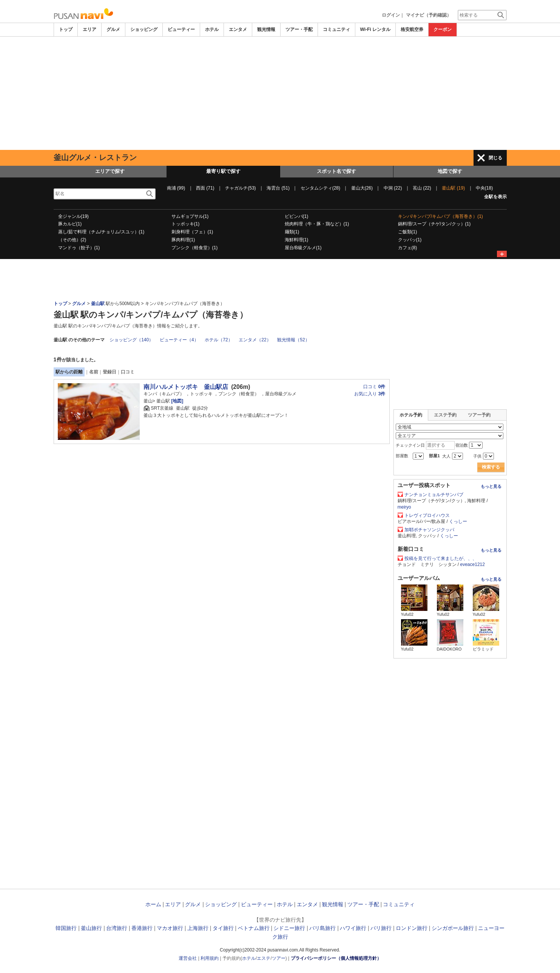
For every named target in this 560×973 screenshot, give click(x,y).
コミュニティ (336, 29)
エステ (264, 958)
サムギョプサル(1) (190, 216)
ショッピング (144, 29)
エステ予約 (445, 415)
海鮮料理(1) (297, 240)
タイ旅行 (223, 928)
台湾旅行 (117, 928)
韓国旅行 (66, 928)
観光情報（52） (293, 340)
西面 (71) (205, 188)
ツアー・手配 (299, 29)
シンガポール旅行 (453, 928)
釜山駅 (98, 304)
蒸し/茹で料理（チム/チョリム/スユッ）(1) (101, 232)
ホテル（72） (218, 340)
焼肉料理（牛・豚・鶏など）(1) (317, 224)
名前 (94, 372)
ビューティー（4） (179, 340)
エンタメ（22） (255, 340)
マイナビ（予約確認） (429, 15)
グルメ (113, 29)
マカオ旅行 (170, 928)
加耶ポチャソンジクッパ (429, 530)
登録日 (110, 372)
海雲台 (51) (278, 188)
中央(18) (484, 188)
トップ (66, 29)
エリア (89, 29)
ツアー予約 (479, 415)
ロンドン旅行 (412, 928)
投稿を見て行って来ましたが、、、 (441, 558)
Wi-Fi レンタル (376, 29)
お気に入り (370, 394)
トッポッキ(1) (186, 224)
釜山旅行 (91, 928)
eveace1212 (473, 564)
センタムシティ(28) (320, 188)
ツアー (279, 958)
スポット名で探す (336, 171)
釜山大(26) (362, 188)
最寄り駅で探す (223, 171)
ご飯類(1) (408, 232)
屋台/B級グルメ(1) (303, 248)
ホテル (212, 29)
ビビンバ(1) (297, 216)
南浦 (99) (176, 188)
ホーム (153, 904)
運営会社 (188, 958)
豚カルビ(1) (70, 224)
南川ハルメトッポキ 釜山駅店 (186, 387)
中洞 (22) (393, 188)
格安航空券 (412, 29)
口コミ (128, 372)
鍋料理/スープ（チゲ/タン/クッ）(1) (434, 224)
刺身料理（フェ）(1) (192, 232)
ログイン (391, 15)
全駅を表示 (495, 197)
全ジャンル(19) (73, 216)
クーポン (443, 29)
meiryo (404, 507)
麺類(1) (292, 232)
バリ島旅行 (322, 928)
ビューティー (181, 29)
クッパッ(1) (410, 240)
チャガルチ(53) (240, 188)
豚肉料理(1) (183, 240)
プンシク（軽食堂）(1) (195, 248)
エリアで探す (110, 171)
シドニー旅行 (289, 928)
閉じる (495, 158)
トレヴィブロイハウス (427, 515)
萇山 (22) (422, 188)
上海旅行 (198, 928)
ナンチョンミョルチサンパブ (434, 495)
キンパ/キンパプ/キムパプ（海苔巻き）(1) (440, 216)
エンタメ (238, 29)
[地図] (177, 401)
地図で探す (450, 171)
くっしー (458, 521)
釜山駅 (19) (453, 188)
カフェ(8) (408, 248)
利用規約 (210, 958)
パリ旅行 (381, 928)
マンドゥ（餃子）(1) (79, 248)
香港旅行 (142, 928)
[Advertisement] (280, 93)
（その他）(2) (72, 240)
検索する (491, 467)
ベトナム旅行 (254, 928)
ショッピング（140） (131, 340)
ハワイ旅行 (353, 928)
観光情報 (266, 29)
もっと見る (491, 486)
